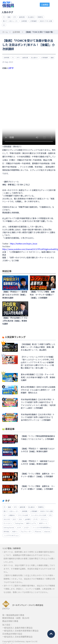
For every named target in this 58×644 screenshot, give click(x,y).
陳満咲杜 (40, 17)
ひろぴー (27, 527)
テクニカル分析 (23, 515)
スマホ (19, 527)
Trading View (19, 523)
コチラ (11, 68)
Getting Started (9, 527)
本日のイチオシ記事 (46, 21)
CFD (50, 515)
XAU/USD (7, 519)
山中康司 (28, 519)
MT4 (15, 17)
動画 (9, 17)
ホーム (5, 32)
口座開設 (45, 5)
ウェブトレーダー (26, 531)
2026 (20, 519)
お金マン (15, 531)
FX (4, 17)
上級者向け (12, 515)
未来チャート (43, 523)
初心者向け (31, 17)
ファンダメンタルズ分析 (38, 515)
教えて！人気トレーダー (11, 21)
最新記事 (22, 17)
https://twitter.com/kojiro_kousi (24, 244)
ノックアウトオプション (11, 535)
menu (54, 5)
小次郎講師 (33, 21)
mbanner (47, 531)
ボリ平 (35, 519)
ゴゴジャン (44, 519)
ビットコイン (8, 523)
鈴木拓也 (6, 531)
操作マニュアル (31, 523)
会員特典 (24, 21)
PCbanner (38, 531)
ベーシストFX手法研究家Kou (42, 527)
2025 (14, 519)
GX (4, 25)
